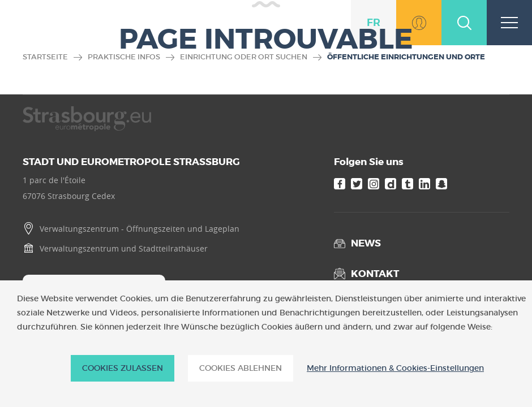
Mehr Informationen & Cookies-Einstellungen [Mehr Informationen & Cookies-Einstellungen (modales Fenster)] (395, 368)
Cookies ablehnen (241, 368)
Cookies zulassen (123, 368)
